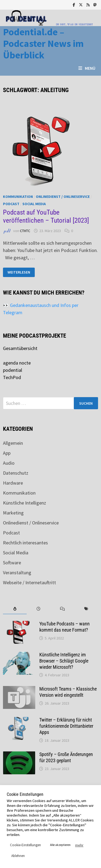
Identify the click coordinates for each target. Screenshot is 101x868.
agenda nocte (17, 363)
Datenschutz (16, 473)
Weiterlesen (21, 272)
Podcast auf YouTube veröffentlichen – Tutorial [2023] (46, 216)
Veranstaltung (17, 573)
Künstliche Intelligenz (25, 503)
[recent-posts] (39, 609)
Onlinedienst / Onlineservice (63, 197)
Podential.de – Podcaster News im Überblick (43, 43)
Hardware (13, 483)
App (7, 453)
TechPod (12, 377)
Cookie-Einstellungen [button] (25, 845)
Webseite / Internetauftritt (29, 582)
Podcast (11, 204)
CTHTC (25, 231)
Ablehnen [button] (18, 856)
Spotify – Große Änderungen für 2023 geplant (66, 757)
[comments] (62, 609)
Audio (9, 463)
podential (13, 370)
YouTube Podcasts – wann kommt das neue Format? (65, 627)
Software (12, 563)
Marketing (13, 513)
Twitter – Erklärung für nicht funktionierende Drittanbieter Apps (66, 726)
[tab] (15, 609)
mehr (79, 845)
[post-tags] (86, 609)
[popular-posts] (15, 609)
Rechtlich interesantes (25, 543)
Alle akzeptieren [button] (60, 845)
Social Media (34, 204)
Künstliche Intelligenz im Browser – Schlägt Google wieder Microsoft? (64, 661)
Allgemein (13, 443)
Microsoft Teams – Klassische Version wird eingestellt (68, 692)
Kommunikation (18, 197)
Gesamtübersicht (20, 348)
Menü (87, 68)
